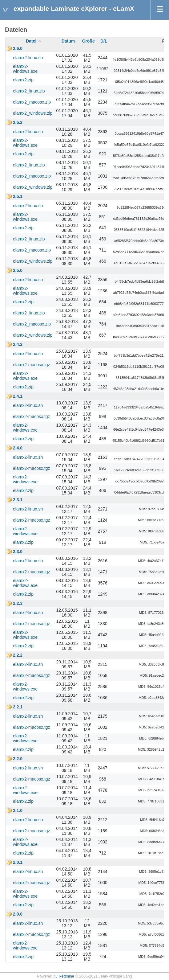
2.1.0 (18, 810)
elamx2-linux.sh (28, 58)
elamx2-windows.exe (25, 69)
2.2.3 (18, 603)
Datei (31, 41)
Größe (88, 41)
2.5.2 (18, 122)
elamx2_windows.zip (33, 113)
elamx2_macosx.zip (32, 102)
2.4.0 (18, 448)
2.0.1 (18, 862)
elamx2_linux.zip (29, 91)
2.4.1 (18, 396)
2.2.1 (18, 707)
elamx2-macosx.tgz (32, 365)
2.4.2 (18, 344)
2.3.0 (18, 552)
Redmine (66, 976)
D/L (104, 41)
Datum (68, 41)
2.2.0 (18, 759)
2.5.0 (18, 270)
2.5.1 (18, 196)
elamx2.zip (23, 80)
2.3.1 (18, 500)
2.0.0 (18, 914)
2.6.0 (18, 48)
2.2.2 (18, 655)
